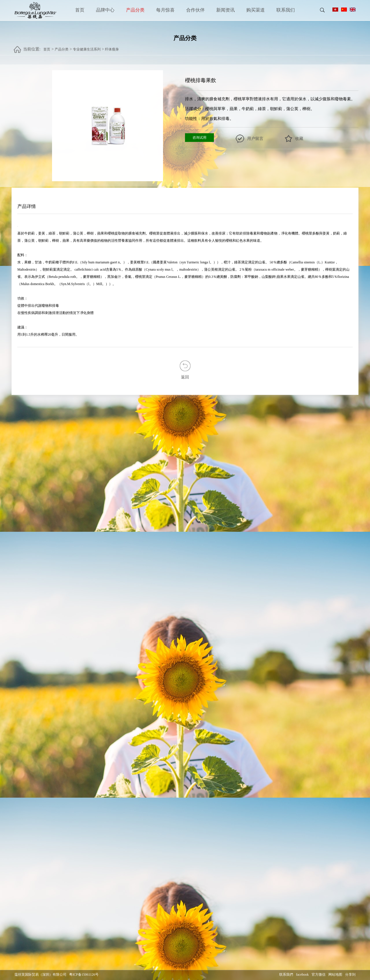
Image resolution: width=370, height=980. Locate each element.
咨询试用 (199, 138)
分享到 (350, 975)
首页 (80, 10)
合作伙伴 (195, 10)
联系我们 (286, 10)
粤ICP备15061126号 (84, 975)
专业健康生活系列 (87, 47)
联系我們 (286, 975)
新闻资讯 (225, 10)
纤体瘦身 (112, 47)
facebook (302, 975)
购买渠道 (256, 10)
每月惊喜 (165, 10)
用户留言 (255, 139)
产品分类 (135, 10)
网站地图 (335, 975)
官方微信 (319, 975)
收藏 (299, 139)
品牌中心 (105, 10)
